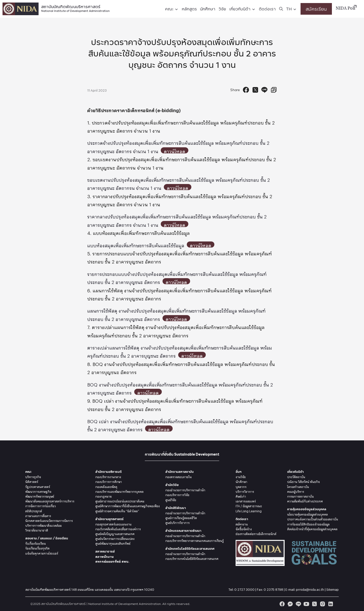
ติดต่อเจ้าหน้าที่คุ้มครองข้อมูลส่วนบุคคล (312, 528)
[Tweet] (255, 90)
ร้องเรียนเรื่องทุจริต (37, 548)
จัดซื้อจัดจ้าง (244, 528)
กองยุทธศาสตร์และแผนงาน (113, 524)
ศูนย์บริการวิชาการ (177, 522)
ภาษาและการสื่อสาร (38, 515)
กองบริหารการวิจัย (177, 494)
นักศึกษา (208, 9)
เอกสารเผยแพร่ (246, 501)
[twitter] (314, 604)
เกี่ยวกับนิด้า (240, 9)
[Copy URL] (274, 90)
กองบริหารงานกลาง (108, 476)
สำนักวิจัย (172, 485)
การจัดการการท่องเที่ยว (41, 505)
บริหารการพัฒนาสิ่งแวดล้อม (43, 525)
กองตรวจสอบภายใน (178, 476)
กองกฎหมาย (104, 496)
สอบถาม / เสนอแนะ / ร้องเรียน (47, 538)
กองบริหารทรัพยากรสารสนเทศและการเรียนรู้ (195, 540)
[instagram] (323, 604)
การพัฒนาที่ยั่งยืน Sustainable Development (182, 454)
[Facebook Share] (246, 90)
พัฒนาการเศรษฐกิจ (38, 491)
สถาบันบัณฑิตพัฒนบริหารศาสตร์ (75, 8)
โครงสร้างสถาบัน (298, 486)
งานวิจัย (241, 476)
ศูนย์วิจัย (171, 499)
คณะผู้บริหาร (296, 491)
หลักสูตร (189, 9)
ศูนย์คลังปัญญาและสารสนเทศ (115, 533)
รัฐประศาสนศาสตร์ (38, 486)
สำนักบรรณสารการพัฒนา (183, 531)
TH (289, 9)
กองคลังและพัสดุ (106, 486)
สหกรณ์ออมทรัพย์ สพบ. (112, 561)
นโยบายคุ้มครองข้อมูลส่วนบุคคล (308, 514)
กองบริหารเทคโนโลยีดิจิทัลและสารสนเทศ (192, 558)
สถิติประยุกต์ (34, 511)
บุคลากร (241, 486)
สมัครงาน (242, 524)
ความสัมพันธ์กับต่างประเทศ (305, 501)
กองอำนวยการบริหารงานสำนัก (185, 490)
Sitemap (333, 589)
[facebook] (282, 604)
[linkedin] (331, 604)
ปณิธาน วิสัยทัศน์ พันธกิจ (303, 481)
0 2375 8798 (273, 589)
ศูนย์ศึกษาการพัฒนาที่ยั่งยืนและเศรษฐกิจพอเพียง (128, 505)
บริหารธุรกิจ (33, 476)
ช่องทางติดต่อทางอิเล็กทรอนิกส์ (256, 533)
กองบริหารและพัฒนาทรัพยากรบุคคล (119, 491)
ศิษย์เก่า (241, 496)
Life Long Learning (249, 511)
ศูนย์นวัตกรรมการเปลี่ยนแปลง (115, 538)
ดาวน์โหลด (177, 150)
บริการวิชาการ (245, 491)
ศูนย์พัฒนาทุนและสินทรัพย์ (113, 543)
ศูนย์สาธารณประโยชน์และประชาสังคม (120, 501)
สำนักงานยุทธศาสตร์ (109, 519)
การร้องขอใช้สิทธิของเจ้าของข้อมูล (308, 524)
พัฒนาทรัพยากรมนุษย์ (40, 496)
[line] (298, 604)
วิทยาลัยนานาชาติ (37, 530)
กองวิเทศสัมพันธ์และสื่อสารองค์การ (118, 528)
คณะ (169, 9)
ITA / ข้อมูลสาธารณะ (249, 505)
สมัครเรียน (316, 9)
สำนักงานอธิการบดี (108, 472)
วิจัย (222, 9)
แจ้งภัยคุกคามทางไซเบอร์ (42, 553)
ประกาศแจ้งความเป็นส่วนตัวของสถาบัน (313, 519)
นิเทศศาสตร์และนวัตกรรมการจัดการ (49, 520)
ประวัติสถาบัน (296, 476)
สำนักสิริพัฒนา (176, 508)
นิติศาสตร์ (32, 481)
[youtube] (306, 604)
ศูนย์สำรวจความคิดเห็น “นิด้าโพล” (117, 511)
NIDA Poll (345, 9)
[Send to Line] (264, 90)
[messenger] (290, 604)
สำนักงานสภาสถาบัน (179, 472)
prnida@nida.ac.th (310, 589)
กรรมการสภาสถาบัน (300, 496)
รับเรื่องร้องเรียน (36, 543)
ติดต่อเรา (267, 9)
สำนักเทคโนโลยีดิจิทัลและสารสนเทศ (190, 549)
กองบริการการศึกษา (109, 481)
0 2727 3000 (244, 589)
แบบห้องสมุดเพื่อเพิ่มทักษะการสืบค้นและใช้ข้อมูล (136, 245)
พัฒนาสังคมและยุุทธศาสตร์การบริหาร (50, 501)
